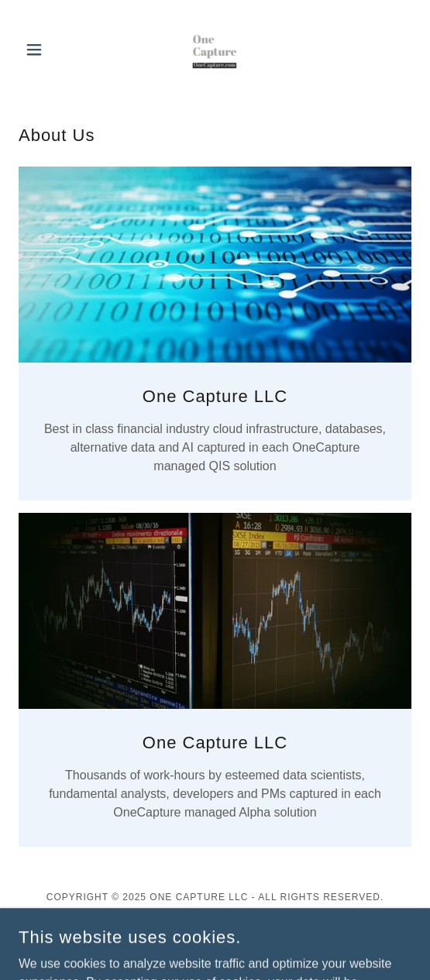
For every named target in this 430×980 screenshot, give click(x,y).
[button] (48, 50)
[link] (215, 50)
